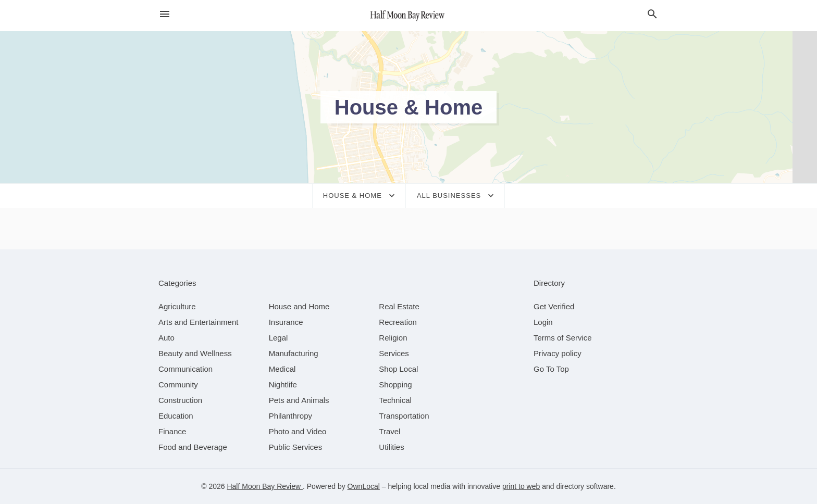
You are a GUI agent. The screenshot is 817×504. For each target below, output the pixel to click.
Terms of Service (563, 338)
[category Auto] (166, 338)
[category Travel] (389, 431)
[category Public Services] (296, 447)
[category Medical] (282, 369)
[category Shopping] (395, 385)
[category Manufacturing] (294, 353)
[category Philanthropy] (290, 416)
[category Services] (394, 353)
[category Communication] (185, 369)
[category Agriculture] (177, 306)
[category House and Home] (299, 306)
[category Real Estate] (399, 306)
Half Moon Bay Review (265, 486)
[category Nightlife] (283, 385)
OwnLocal (364, 486)
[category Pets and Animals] (299, 400)
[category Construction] (180, 400)
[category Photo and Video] (298, 431)
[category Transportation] (404, 416)
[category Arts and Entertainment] (198, 322)
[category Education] (176, 416)
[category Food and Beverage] (193, 447)
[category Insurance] (286, 322)
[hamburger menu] (165, 14)
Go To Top (551, 369)
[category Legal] (278, 338)
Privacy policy (558, 353)
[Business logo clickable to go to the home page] (408, 16)
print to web (521, 486)
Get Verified (554, 306)
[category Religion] (393, 338)
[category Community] (178, 385)
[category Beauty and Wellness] (195, 353)
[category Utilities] (391, 447)
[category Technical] (395, 400)
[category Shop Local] (398, 369)
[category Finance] (172, 431)
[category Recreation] (398, 322)
